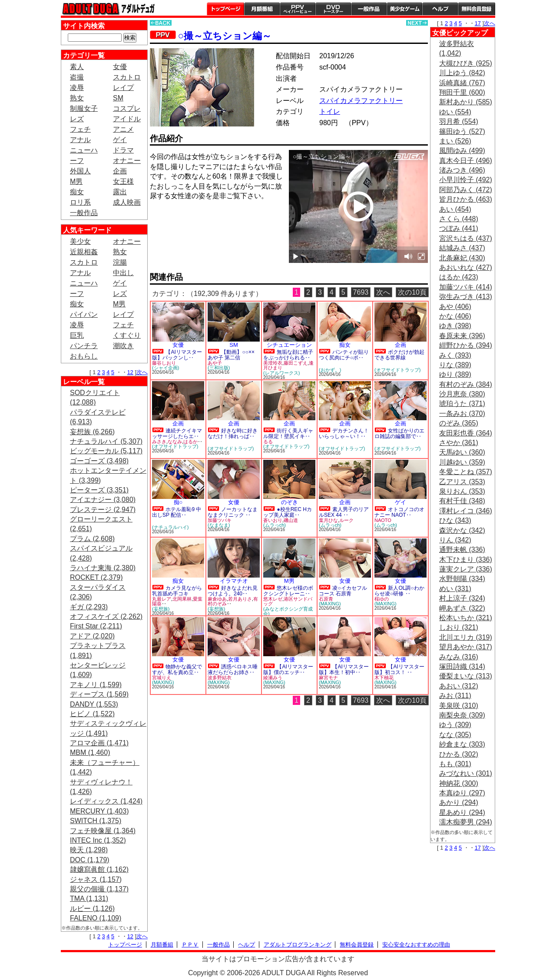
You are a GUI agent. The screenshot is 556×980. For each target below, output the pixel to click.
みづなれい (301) (466, 773)
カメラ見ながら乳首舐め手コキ (177, 591)
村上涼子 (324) (462, 598)
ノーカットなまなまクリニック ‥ (233, 512)
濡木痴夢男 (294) (466, 822)
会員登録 (477, 9)
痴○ (178, 502)
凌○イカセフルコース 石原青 (343, 591)
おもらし (84, 356)
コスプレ (127, 108)
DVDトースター (333, 9)
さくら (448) (459, 219)
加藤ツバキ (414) (466, 287)
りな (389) (455, 365)
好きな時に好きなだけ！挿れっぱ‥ (233, 434)
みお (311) (455, 696)
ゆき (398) (455, 326)
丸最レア (162, 599)
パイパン (84, 314)
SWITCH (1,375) (96, 821)
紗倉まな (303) (462, 744)
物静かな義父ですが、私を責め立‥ (177, 669)
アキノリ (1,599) (96, 685)
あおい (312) (459, 686)
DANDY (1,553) (94, 704)
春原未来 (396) (462, 336)
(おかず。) (330, 370)
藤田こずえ (296, 363)
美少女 (80, 241)
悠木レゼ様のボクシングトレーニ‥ (288, 591)
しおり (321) (459, 627)
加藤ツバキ (220, 520)
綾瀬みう (273, 678)
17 (478, 23)
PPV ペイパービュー (298, 9)
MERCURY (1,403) (99, 811)
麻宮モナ (328, 678)
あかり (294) (459, 802)
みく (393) (455, 355)
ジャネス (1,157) (96, 879)
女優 (120, 67)
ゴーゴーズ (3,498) (99, 461)
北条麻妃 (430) (462, 258)
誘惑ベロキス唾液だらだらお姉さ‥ (233, 669)
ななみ (175, 442)
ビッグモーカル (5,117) (106, 451)
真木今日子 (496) (466, 161)
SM (118, 98)
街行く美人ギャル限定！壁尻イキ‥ (288, 434)
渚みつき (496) (462, 170)
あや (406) (455, 307)
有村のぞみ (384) (466, 384)
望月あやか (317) (466, 647)
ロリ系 (80, 202)
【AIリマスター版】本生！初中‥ (344, 669)
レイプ (123, 88)
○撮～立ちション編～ (225, 36)
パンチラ (84, 346)
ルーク (346, 520)
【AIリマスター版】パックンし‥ (177, 355)
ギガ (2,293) (89, 607)
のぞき (290, 502)
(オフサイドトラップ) (397, 370)
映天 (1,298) (89, 850)
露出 (120, 192)
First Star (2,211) (96, 626)
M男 (76, 181)
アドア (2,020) (92, 636)
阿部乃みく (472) (466, 190)
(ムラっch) (275, 525)
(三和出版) (219, 368)
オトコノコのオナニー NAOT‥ (399, 512)
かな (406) (455, 316)
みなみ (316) (459, 657)
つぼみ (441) (459, 228)
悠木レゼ (273, 599)
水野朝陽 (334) (462, 579)
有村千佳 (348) (462, 501)
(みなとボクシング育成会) (288, 611)
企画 (120, 171)
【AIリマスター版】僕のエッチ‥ (288, 669)
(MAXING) (330, 604)
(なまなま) (219, 525)
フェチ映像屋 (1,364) (103, 831)
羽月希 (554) (459, 121)
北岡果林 (182, 599)
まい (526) (455, 141)
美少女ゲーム (404, 9)
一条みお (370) (462, 414)
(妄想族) (161, 609)
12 (130, 372)
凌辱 (77, 88)
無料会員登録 (357, 945)
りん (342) (455, 540)
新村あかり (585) (466, 102)
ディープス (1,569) (99, 694)
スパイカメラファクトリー (361, 101)
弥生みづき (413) (466, 297)
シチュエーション (289, 345)
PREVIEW (217, 221)
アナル (80, 140)
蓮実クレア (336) (466, 569)
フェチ (80, 129)
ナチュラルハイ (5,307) (106, 441)
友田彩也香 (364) (466, 433)
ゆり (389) (455, 374)
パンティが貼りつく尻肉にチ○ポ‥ (344, 355)
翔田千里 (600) (462, 92)
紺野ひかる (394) (466, 345)
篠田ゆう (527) (462, 131)
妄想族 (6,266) (92, 432)
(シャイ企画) (165, 368)
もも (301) (455, 764)
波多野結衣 (220, 678)
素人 (77, 67)
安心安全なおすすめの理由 (416, 945)
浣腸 (120, 262)
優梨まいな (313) (466, 676)
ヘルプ (440, 9)
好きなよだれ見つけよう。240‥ (233, 591)
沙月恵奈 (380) (462, 394)
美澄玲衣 (273, 363)
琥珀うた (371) (462, 404)
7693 (361, 292)
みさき (159, 442)
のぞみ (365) (459, 423)
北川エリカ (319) (466, 637)
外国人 (80, 171)
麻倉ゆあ (217, 599)
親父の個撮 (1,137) (99, 889)
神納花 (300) (459, 783)
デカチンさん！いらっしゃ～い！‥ (344, 434)
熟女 (77, 98)
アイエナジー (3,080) (103, 500)
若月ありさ (240, 599)
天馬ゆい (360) (462, 452)
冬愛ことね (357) (466, 472)
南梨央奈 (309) (462, 715)
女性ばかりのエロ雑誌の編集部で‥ (399, 434)
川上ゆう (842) (462, 73)
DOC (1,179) (90, 860)
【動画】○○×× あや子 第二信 (231, 355)
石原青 (326, 599)
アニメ (123, 129)
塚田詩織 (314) (462, 666)
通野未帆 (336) (462, 550)
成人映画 (127, 202)
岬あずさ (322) (462, 608)
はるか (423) (459, 277)
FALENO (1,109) (96, 918)
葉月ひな (328, 520)
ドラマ (123, 150)
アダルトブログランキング (298, 945)
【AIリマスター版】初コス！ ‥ (399, 669)
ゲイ (120, 140)
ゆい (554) (455, 112)
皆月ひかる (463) (466, 199)
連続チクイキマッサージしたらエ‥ (177, 434)
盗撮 (77, 77)
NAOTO (383, 520)
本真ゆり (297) (462, 793)
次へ (142, 372)
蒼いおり (273, 520)
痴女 (77, 192)
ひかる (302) (459, 754)
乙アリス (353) (462, 482)
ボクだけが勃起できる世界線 (399, 355)
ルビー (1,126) (92, 909)
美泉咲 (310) (459, 706)
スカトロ (127, 77)
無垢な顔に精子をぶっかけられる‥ (288, 355)
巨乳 (77, 335)
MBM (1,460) (90, 752)
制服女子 (84, 108)
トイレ (330, 111)
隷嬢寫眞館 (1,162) (99, 869)
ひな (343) (455, 520)
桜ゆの (382, 599)
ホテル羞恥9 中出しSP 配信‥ (177, 512)
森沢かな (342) (462, 530)
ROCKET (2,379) (96, 577)
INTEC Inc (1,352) (98, 840)
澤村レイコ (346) (466, 511)
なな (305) (455, 735)
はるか (190, 442)
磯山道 (291, 520)
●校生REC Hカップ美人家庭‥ (288, 512)
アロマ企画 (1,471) (99, 743)
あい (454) (455, 209)
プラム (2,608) (92, 539)
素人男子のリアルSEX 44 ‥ (344, 512)
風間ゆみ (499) (462, 151)
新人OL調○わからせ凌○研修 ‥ (399, 591)
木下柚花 (384, 678)
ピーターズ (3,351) (99, 490)
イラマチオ (234, 581)
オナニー (127, 161)
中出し (123, 273)
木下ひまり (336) (466, 560)
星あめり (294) (462, 812)
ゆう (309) (455, 725)
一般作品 (369, 9)
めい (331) (455, 589)
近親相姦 (84, 252)
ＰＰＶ (190, 945)
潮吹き (123, 346)
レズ (77, 119)
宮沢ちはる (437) (466, 238)
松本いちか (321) (466, 618)
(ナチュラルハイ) (170, 527)
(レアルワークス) (281, 373)
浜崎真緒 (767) (462, 83)
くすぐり (127, 335)
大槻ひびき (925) (466, 63)
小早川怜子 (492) (466, 180)
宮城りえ (162, 678)
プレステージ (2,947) (103, 510)
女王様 (123, 181)
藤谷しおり (164, 363)
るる (268, 442)
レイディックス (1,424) (106, 801)
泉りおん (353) (462, 491)
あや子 (215, 363)
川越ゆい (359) (462, 462)
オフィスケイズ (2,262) (106, 616)
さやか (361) (459, 443)
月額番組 (262, 9)
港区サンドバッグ (288, 601)
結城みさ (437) (462, 248)
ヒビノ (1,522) (92, 714)
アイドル (127, 119)
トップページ (225, 9)
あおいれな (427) (466, 267)
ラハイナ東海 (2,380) (103, 568)
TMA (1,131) (89, 899)
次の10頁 (412, 292)
